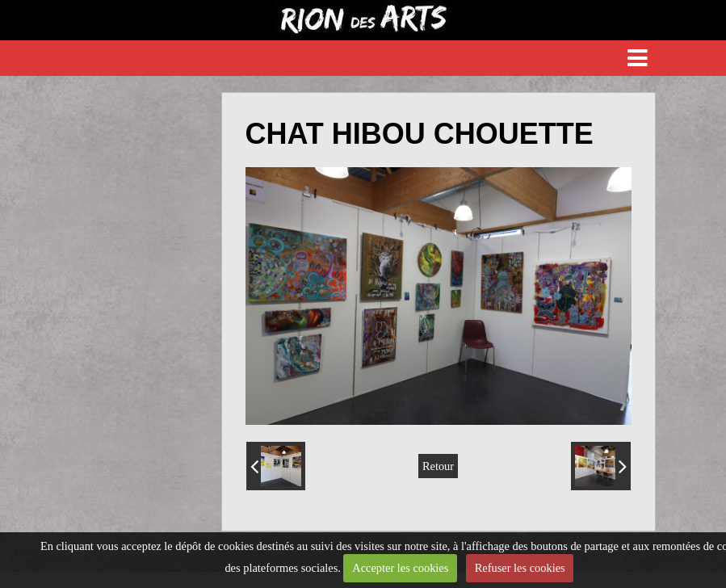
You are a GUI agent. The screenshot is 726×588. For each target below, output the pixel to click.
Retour (438, 466)
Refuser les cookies (520, 568)
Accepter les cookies (400, 568)
